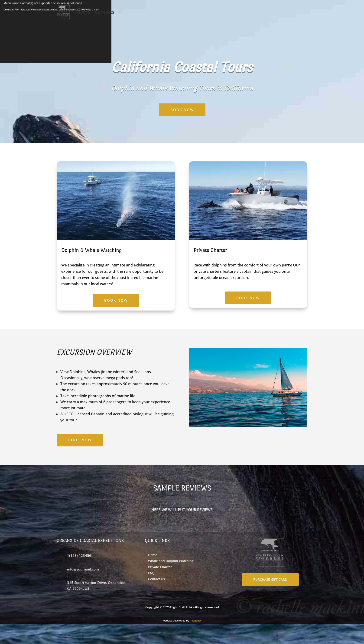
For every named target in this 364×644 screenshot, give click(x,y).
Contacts (105, 12)
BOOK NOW (182, 110)
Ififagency (196, 620)
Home (83, 12)
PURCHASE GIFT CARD (270, 579)
